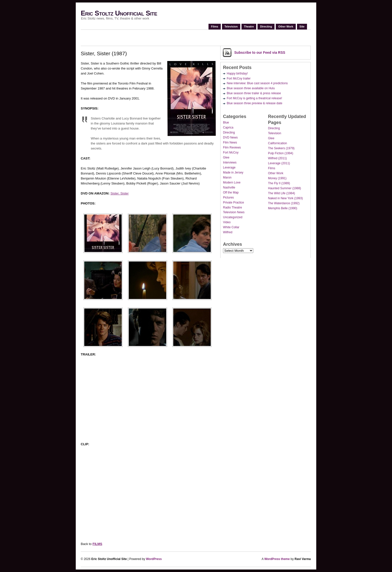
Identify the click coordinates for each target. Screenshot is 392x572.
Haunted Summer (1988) (284, 188)
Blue (226, 122)
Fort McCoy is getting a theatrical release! (254, 98)
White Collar (231, 227)
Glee (226, 157)
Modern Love (232, 182)
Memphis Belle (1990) (283, 208)
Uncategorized (233, 217)
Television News (234, 212)
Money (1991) (277, 178)
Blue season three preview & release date (254, 103)
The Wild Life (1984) (281, 193)
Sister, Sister (120, 193)
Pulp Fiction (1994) (281, 153)
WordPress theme (277, 559)
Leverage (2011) (279, 163)
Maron (227, 177)
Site (302, 26)
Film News (230, 142)
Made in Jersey (233, 172)
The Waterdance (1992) (284, 203)
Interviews (230, 162)
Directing (266, 26)
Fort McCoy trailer (239, 78)
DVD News (230, 137)
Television (231, 26)
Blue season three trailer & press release (254, 93)
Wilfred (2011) (277, 158)
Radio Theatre (232, 207)
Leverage (229, 167)
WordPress (154, 559)
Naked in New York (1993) (285, 198)
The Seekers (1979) (281, 148)
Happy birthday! (237, 73)
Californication (277, 143)
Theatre (249, 26)
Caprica (228, 127)
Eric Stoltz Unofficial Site (119, 13)
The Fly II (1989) (279, 183)
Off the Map (231, 192)
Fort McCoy (231, 152)
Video (227, 222)
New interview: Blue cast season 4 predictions (257, 83)
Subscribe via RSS (260, 52)
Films (215, 26)
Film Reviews (232, 147)
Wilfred (228, 232)
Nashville (229, 187)
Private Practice (233, 202)
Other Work (286, 26)
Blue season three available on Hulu (251, 88)
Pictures (228, 197)
